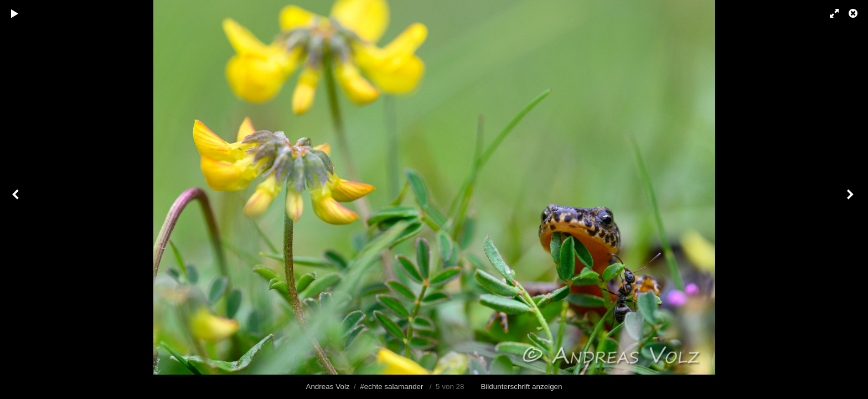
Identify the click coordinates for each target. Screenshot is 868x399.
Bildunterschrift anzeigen (521, 387)
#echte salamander (391, 387)
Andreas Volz (327, 387)
